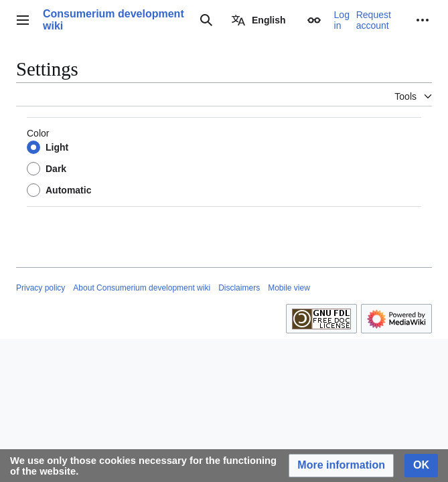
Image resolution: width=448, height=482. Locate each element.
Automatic (68, 190)
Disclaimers (239, 288)
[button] (341, 466)
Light (57, 147)
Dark (56, 169)
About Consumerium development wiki (142, 288)
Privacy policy (41, 288)
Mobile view (289, 288)
